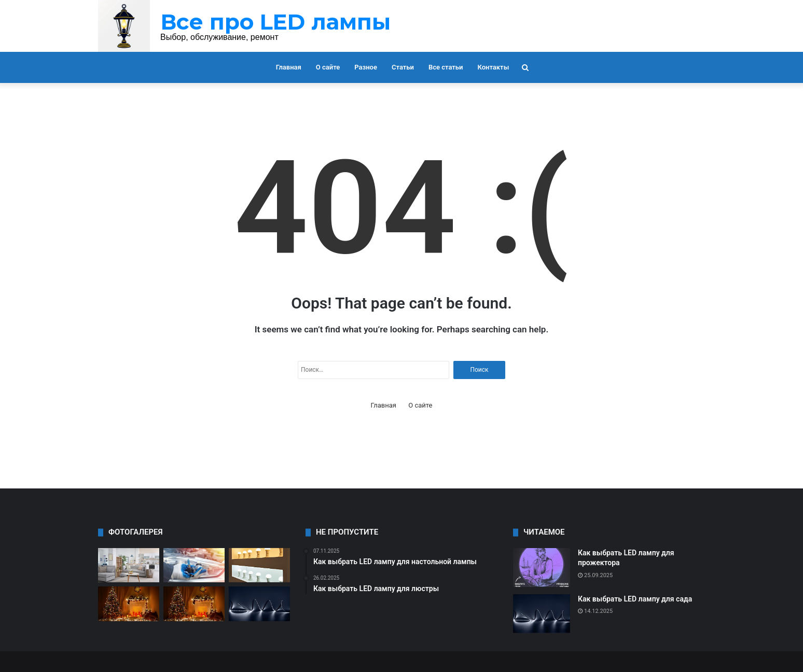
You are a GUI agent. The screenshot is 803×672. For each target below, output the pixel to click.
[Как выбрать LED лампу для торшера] (129, 565)
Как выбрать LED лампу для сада (635, 599)
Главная (289, 67)
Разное (366, 67)
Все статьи (446, 67)
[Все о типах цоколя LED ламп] (194, 565)
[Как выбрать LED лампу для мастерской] (129, 604)
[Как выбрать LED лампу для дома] (259, 565)
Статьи (403, 67)
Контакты (493, 67)
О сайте (328, 67)
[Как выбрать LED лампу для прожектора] (542, 568)
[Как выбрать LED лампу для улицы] (194, 604)
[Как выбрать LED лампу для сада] (259, 604)
